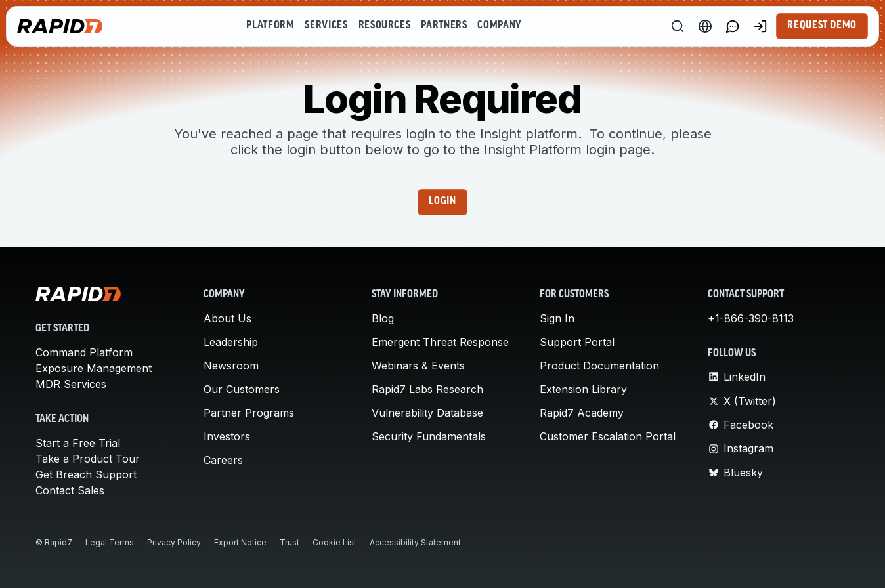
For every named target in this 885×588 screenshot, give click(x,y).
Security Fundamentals (429, 436)
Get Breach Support (86, 474)
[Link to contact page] (733, 26)
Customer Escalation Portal (608, 436)
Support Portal (577, 342)
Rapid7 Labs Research (427, 389)
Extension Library (583, 389)
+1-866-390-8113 (751, 318)
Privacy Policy (174, 542)
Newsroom (231, 366)
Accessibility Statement (415, 542)
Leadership (231, 342)
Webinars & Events (418, 366)
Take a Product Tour (88, 459)
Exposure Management (94, 368)
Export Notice (240, 542)
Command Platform (84, 352)
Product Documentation (599, 366)
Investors (227, 436)
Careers (223, 460)
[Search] (678, 26)
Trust (290, 542)
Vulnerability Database (427, 413)
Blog (383, 318)
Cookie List (335, 542)
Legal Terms (110, 542)
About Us (227, 318)
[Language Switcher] (705, 26)
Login (442, 201)
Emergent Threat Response (440, 342)
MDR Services (71, 384)
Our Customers (242, 389)
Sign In (557, 318)
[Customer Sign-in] (760, 26)
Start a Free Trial (78, 443)
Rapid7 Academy (582, 413)
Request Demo (822, 26)
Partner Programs (249, 413)
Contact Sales (70, 490)
